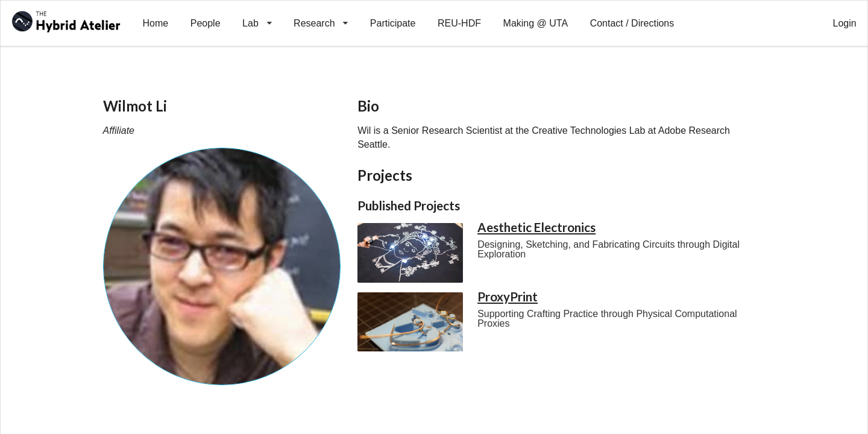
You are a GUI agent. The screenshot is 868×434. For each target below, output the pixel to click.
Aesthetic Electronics (536, 227)
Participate (393, 23)
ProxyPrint (508, 297)
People (206, 23)
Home (155, 23)
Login (845, 23)
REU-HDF (459, 23)
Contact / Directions (632, 23)
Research (321, 14)
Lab (257, 14)
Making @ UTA (536, 23)
